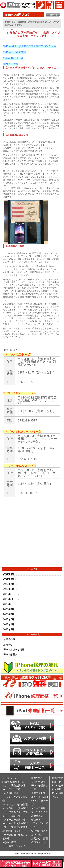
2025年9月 (9, 609)
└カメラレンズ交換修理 (15, 808)
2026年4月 (9, 574)
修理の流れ (37, 778)
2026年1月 (9, 589)
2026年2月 (9, 584)
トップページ (9, 778)
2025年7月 (9, 619)
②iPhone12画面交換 (15, 52)
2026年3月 (9, 579)
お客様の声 (9, 639)
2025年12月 (9, 594)
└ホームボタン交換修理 (15, 823)
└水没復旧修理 (10, 793)
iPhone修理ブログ (13, 654)
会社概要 (36, 820)
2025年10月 (9, 604)
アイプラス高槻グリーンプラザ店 (22, 432)
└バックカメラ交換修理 (15, 804)
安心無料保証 (38, 782)
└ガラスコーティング (14, 846)
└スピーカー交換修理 (14, 820)
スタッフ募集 (38, 808)
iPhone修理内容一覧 (13, 782)
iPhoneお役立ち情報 (14, 649)
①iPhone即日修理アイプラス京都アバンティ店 (30, 46)
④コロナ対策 (11, 64)
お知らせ (8, 644)
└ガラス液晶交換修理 (14, 785)
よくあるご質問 (39, 797)
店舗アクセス (38, 793)
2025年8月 (9, 614)
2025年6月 (9, 624)
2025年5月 (9, 629)
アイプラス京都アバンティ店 (19, 466)
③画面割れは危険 (13, 58)
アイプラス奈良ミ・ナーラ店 (19, 393)
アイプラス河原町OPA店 (17, 355)
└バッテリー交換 (11, 789)
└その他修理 (9, 842)
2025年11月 (9, 599)
